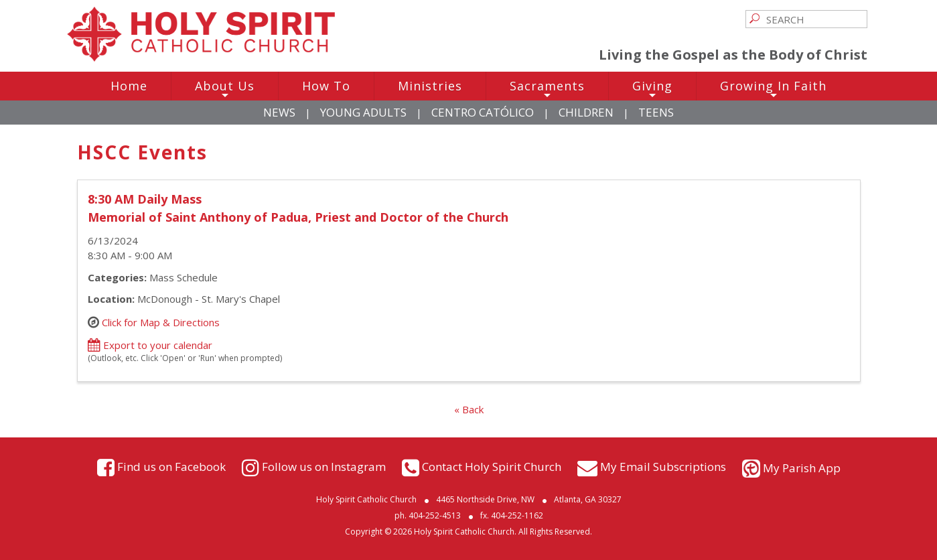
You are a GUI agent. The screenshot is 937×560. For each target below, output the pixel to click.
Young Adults (363, 112)
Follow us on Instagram (324, 467)
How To (326, 86)
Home (129, 86)
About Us (225, 89)
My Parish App (802, 468)
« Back (469, 409)
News (279, 112)
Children (586, 112)
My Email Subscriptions (663, 467)
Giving (652, 89)
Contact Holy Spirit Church (492, 467)
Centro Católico (483, 112)
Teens (656, 112)
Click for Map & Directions (161, 322)
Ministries (430, 86)
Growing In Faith (773, 89)
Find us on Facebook (171, 467)
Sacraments (547, 89)
